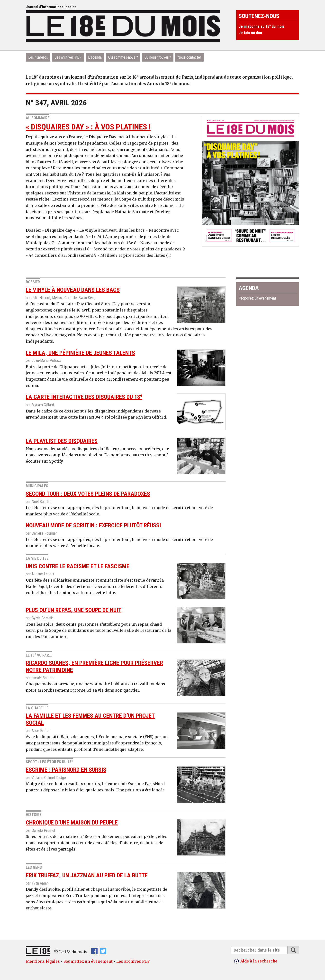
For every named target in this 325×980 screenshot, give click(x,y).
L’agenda (95, 57)
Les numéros (38, 57)
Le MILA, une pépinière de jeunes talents (80, 353)
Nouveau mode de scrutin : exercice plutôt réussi (93, 525)
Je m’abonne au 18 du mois (262, 26)
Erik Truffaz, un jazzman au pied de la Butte (87, 875)
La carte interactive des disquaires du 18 (84, 397)
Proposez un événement (257, 298)
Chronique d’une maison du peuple (72, 823)
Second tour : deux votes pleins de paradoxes (88, 494)
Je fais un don (250, 33)
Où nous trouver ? (158, 57)
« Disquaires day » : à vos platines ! (88, 127)
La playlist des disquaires (62, 441)
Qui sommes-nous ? (123, 57)
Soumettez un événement (88, 961)
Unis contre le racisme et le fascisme (78, 566)
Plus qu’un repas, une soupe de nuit (74, 610)
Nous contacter (189, 57)
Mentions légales (43, 961)
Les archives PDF (68, 57)
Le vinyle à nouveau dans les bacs (73, 290)
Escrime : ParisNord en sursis (66, 770)
